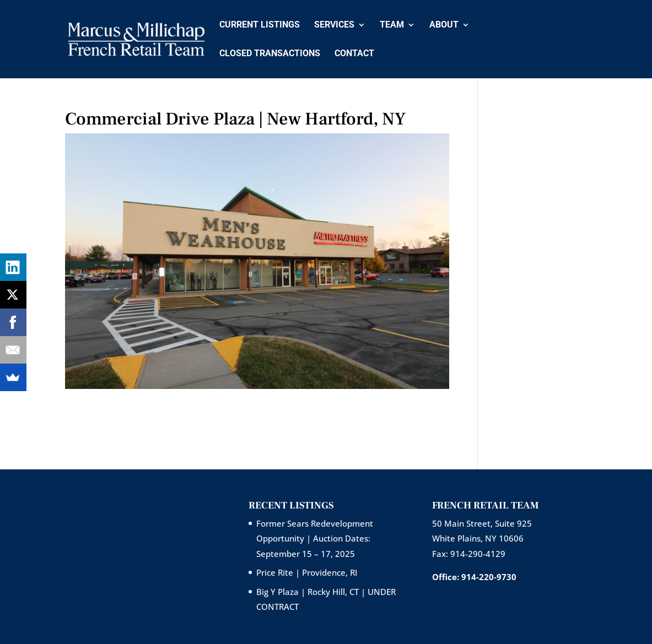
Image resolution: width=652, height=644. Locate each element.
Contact (354, 54)
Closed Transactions (270, 54)
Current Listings (260, 25)
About (444, 25)
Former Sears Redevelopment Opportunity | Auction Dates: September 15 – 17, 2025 (315, 538)
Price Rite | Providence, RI (307, 572)
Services (334, 25)
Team (392, 25)
